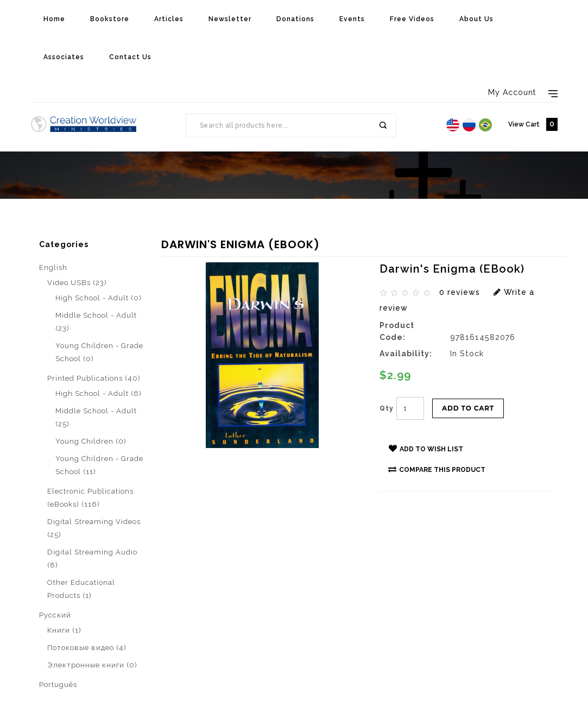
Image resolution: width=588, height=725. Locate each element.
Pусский (55, 615)
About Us (476, 19)
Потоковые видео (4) (87, 648)
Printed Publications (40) (94, 378)
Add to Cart (468, 408)
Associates (64, 57)
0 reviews (460, 292)
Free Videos (412, 19)
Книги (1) (64, 630)
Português (58, 685)
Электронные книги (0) (92, 665)
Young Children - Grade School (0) (99, 352)
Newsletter (230, 19)
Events (352, 19)
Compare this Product (437, 469)
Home (54, 19)
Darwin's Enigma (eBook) (154, 234)
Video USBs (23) (77, 283)
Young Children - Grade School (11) (99, 465)
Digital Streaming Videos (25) (94, 528)
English (53, 267)
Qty (387, 408)
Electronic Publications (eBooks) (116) (90, 498)
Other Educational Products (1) (81, 589)
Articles (169, 19)
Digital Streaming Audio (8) (92, 559)
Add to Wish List (426, 449)
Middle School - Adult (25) (96, 417)
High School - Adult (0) (99, 298)
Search (382, 125)
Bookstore (110, 19)
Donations (295, 19)
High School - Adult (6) (99, 393)
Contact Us (130, 57)
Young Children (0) (91, 441)
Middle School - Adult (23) (96, 322)
